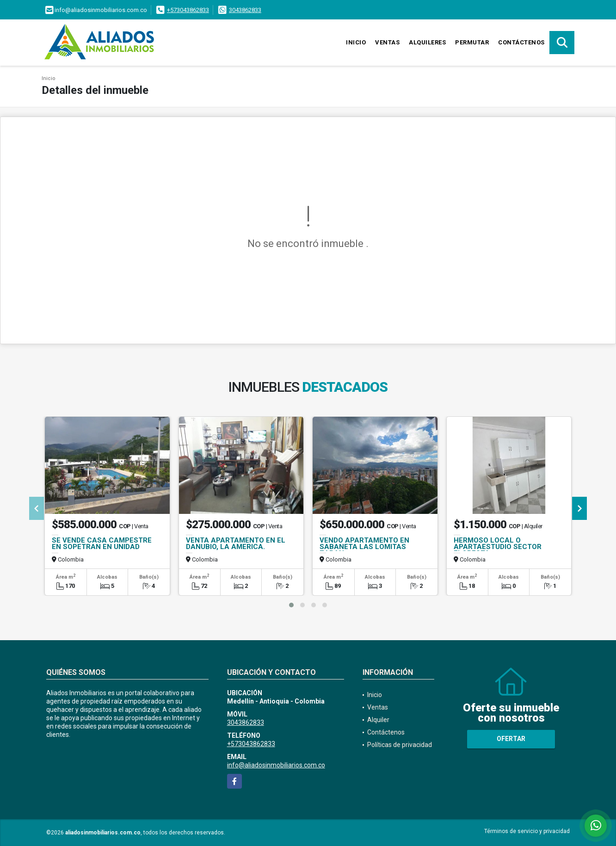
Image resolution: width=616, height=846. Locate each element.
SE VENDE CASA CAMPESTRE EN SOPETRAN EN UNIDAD (102, 543)
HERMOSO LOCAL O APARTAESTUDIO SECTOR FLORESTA (498, 547)
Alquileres (427, 42)
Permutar (472, 42)
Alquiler (378, 720)
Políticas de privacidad (400, 745)
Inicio (356, 42)
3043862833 (245, 10)
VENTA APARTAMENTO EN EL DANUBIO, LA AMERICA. (236, 543)
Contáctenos (521, 42)
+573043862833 (188, 10)
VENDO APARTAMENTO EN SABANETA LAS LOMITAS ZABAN (364, 547)
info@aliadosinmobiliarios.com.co (276, 765)
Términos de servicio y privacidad (527, 831)
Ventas (387, 42)
